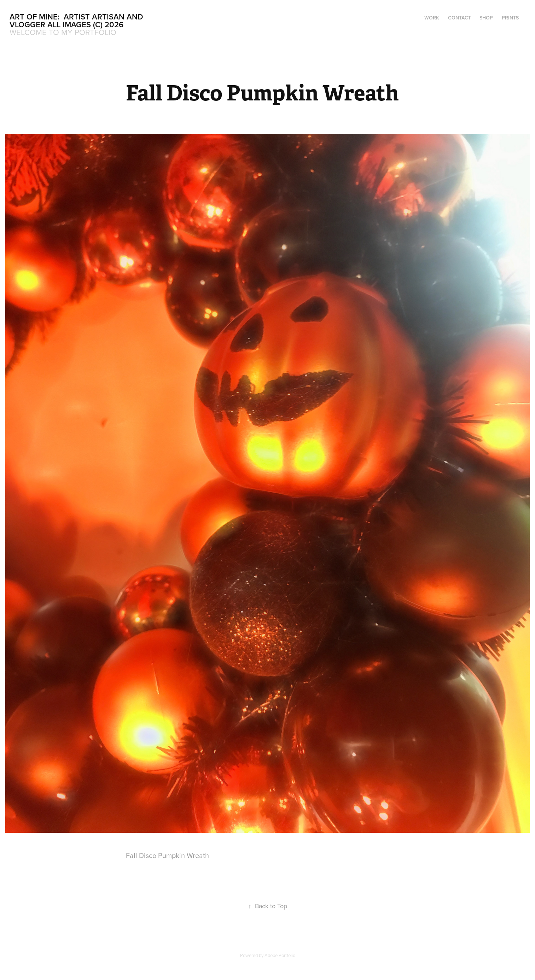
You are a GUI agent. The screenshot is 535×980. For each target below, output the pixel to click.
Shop (486, 18)
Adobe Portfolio (280, 955)
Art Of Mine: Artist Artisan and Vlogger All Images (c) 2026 (77, 21)
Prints (510, 18)
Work (432, 18)
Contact (460, 18)
